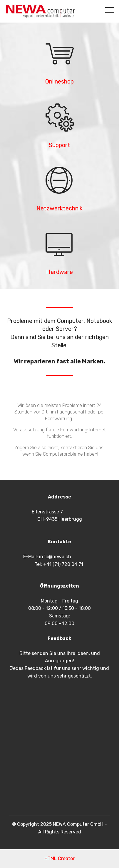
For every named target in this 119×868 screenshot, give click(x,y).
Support (59, 145)
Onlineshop (59, 82)
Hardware (59, 272)
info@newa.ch (55, 557)
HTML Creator (59, 858)
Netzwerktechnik (59, 209)
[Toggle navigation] (110, 10)
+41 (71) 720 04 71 (63, 564)
